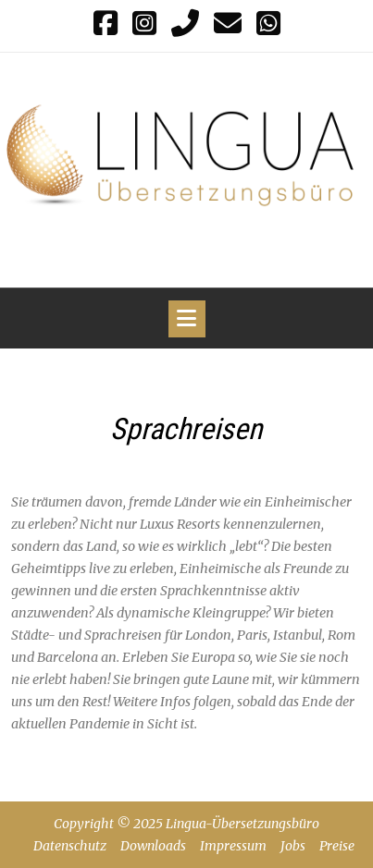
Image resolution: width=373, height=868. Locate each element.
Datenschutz (70, 846)
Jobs (293, 846)
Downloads (153, 846)
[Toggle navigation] (187, 319)
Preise (337, 846)
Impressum (233, 846)
